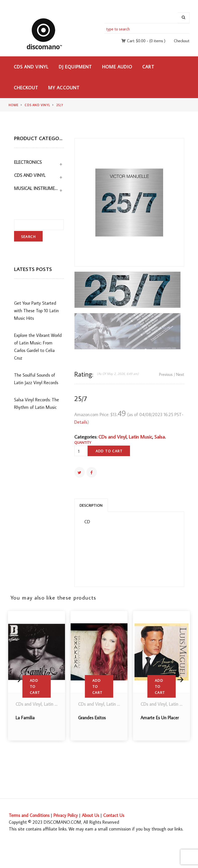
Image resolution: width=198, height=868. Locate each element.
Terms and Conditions (29, 815)
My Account (64, 88)
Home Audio (117, 67)
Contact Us (114, 815)
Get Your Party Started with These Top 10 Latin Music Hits (36, 311)
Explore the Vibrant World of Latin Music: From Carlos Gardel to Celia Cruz (38, 347)
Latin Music (140, 437)
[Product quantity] (81, 451)
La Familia (25, 718)
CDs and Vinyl (31, 67)
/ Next (179, 374)
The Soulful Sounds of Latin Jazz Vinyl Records (36, 379)
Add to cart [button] (35, 687)
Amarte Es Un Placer (160, 718)
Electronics (28, 162)
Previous (166, 374)
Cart (148, 67)
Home (14, 105)
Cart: (136, 41)
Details (81, 422)
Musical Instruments (36, 188)
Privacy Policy (66, 815)
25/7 (60, 105)
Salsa (160, 437)
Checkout (182, 41)
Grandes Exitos (92, 718)
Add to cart (109, 451)
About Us (90, 815)
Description (91, 505)
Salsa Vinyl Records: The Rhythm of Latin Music (37, 403)
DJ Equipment (75, 67)
